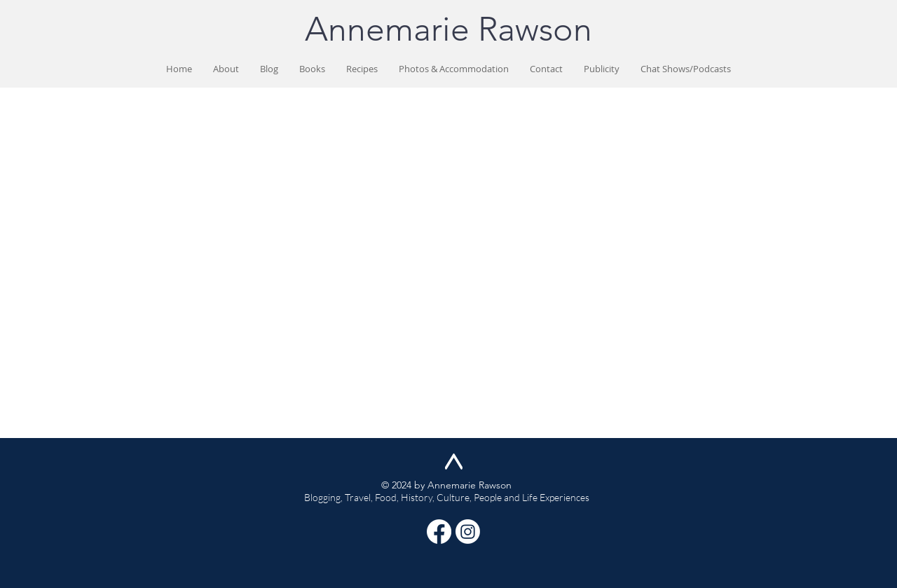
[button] (312, 69)
